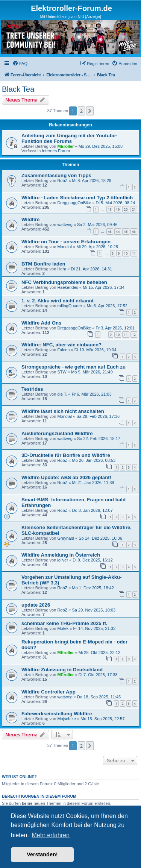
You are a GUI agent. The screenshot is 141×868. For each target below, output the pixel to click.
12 (134, 335)
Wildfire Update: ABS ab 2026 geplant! (66, 477)
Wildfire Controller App (49, 692)
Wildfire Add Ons (41, 323)
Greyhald (66, 538)
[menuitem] (20, 64)
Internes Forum (56, 151)
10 (126, 253)
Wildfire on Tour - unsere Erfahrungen (66, 242)
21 (134, 209)
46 (134, 231)
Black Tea (18, 89)
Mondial (64, 247)
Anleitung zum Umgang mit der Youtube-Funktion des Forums (69, 138)
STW (62, 372)
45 (126, 231)
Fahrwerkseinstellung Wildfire (57, 714)
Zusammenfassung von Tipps (56, 175)
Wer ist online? (19, 777)
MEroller (65, 146)
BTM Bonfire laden (43, 264)
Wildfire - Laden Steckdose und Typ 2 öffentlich (77, 198)
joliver (63, 560)
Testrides (32, 389)
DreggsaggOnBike (74, 203)
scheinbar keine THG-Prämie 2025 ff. (64, 623)
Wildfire (30, 219)
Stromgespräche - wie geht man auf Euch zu (74, 367)
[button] (90, 111)
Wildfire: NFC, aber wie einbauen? (61, 345)
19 (118, 209)
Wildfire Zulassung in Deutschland (62, 670)
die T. (62, 394)
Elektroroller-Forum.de (71, 8)
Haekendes (68, 287)
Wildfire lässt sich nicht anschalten (63, 411)
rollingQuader (70, 306)
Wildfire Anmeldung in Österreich (61, 555)
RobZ (62, 181)
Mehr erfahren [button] (51, 835)
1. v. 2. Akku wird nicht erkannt (58, 301)
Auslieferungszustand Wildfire (57, 433)
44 (118, 231)
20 (126, 209)
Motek (63, 628)
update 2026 (36, 605)
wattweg (65, 225)
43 (110, 231)
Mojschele (67, 719)
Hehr (62, 269)
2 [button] (81, 111)
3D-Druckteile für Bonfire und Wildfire (66, 455)
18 (110, 209)
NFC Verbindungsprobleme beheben (64, 282)
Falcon (63, 350)
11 (134, 253)
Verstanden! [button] (42, 854)
